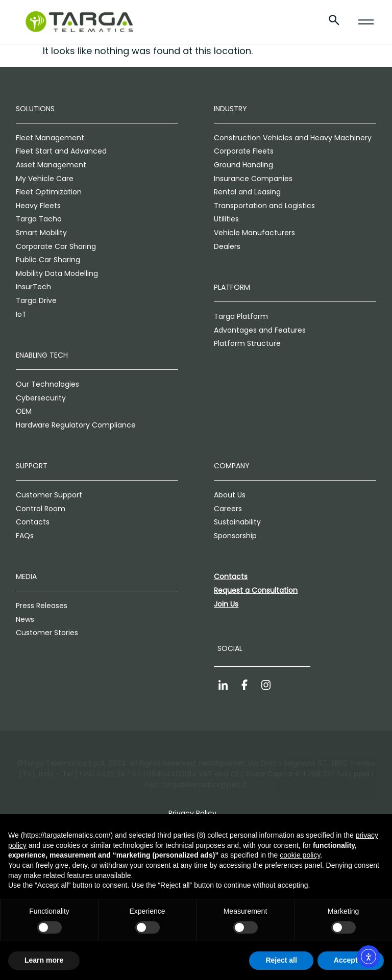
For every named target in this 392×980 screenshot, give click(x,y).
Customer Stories (47, 633)
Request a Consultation (256, 590)
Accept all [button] (351, 960)
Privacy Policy (192, 813)
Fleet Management (50, 138)
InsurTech (33, 287)
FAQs (25, 536)
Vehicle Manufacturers (254, 233)
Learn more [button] (44, 960)
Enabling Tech (42, 355)
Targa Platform (241, 316)
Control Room (41, 509)
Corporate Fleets (244, 151)
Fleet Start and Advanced (61, 151)
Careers (228, 509)
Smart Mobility (41, 233)
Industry (230, 109)
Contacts (33, 522)
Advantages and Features (260, 330)
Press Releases (42, 606)
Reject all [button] (281, 960)
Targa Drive (36, 300)
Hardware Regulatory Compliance (76, 425)
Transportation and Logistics (264, 206)
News (25, 619)
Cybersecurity (41, 398)
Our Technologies (47, 384)
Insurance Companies (253, 179)
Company (232, 466)
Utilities (226, 219)
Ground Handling (243, 165)
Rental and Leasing (247, 192)
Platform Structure (247, 343)
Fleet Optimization (49, 192)
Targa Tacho (39, 219)
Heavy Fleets (38, 206)
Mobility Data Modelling (57, 273)
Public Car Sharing (48, 260)
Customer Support (49, 495)
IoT (21, 314)
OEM (24, 411)
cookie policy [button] (300, 855)
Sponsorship (235, 536)
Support (32, 466)
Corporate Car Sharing (56, 246)
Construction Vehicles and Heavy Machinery (293, 138)
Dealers (227, 246)
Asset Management (51, 165)
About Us (230, 495)
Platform (232, 287)
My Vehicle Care (45, 179)
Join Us (226, 604)
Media (26, 576)
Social (230, 648)
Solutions (35, 109)
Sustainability (237, 522)
